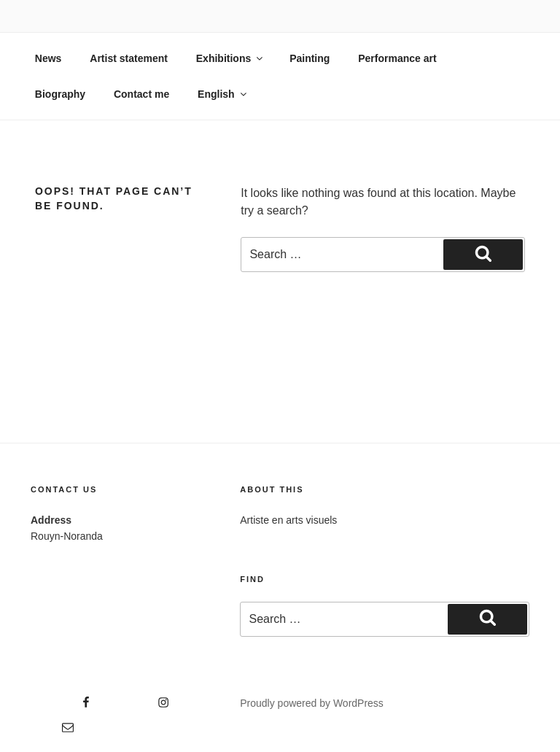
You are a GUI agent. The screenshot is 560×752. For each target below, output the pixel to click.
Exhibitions (230, 58)
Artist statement (129, 58)
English (223, 94)
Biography (60, 94)
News (48, 58)
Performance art (397, 58)
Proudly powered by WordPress (312, 703)
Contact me (141, 94)
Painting (310, 58)
